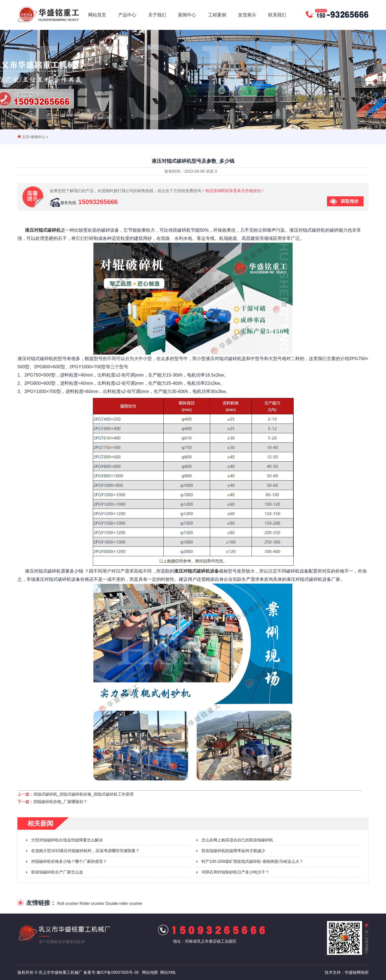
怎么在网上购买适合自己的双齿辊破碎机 (237, 840)
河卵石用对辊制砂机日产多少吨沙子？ (235, 872)
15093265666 (98, 202)
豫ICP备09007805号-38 (118, 972)
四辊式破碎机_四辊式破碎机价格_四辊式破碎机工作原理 (83, 794)
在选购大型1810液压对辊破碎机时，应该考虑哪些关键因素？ (85, 851)
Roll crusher (68, 903)
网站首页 (97, 15)
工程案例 (217, 15)
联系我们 (277, 15)
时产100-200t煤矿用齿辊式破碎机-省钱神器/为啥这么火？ (252, 861)
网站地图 (150, 972)
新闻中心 (187, 15)
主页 (26, 137)
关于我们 (157, 15)
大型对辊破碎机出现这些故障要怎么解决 (67, 840)
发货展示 (247, 15)
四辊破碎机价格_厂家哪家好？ (60, 802)
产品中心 (127, 15)
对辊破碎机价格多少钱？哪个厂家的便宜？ (69, 861)
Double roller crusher (124, 903)
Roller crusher (92, 903)
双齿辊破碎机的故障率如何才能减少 (233, 851)
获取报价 (350, 201)
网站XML (168, 972)
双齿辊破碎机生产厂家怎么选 (57, 872)
